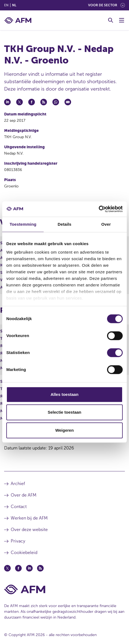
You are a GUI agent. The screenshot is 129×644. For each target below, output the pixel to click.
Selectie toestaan (65, 412)
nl (14, 5)
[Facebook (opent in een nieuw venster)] (18, 568)
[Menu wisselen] (122, 20)
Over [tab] (106, 224)
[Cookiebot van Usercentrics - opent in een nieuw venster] (99, 209)
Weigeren (64, 430)
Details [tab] (64, 224)
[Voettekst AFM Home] (64, 589)
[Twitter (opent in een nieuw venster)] (7, 568)
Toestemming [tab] (23, 224)
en (6, 5)
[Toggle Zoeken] (111, 20)
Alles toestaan (64, 394)
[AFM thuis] (18, 20)
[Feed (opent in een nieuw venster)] (40, 568)
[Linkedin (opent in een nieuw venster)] (29, 568)
